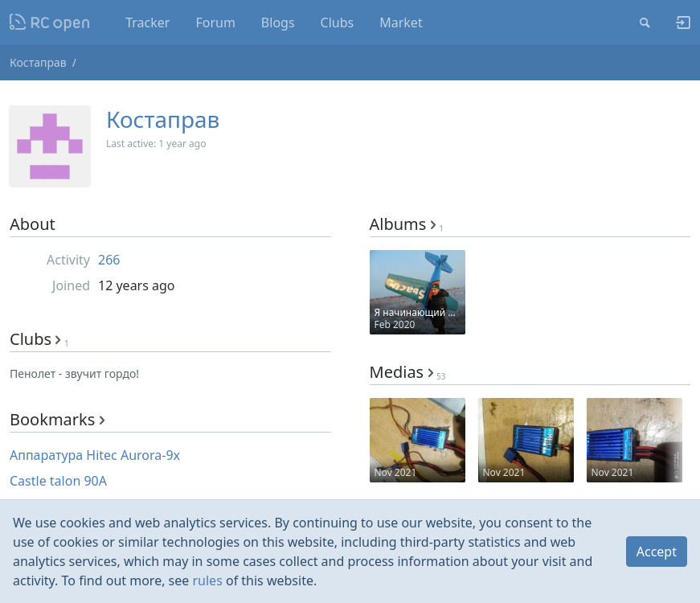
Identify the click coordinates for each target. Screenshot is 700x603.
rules (207, 580)
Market (401, 23)
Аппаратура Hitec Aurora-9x (95, 455)
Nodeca (50, 23)
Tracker (147, 23)
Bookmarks (57, 419)
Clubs (338, 23)
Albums (407, 224)
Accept (657, 552)
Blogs (278, 23)
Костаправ (38, 62)
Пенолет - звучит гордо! (74, 373)
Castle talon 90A (58, 481)
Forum (215, 23)
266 (109, 260)
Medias (408, 372)
